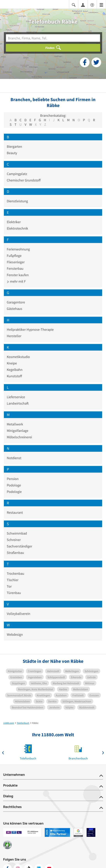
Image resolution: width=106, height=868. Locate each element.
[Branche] (53, 38)
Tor (9, 586)
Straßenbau (15, 553)
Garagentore (16, 302)
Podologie (14, 492)
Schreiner (14, 540)
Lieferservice (16, 397)
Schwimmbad (17, 533)
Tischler (13, 580)
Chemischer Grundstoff (24, 180)
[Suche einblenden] (74, 5)
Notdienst (14, 458)
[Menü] (101, 5)
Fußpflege (14, 256)
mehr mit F (16, 281)
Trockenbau (16, 573)
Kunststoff (14, 376)
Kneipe (12, 363)
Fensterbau (15, 268)
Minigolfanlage (18, 431)
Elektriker (14, 222)
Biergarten (14, 146)
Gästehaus (15, 309)
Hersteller (14, 336)
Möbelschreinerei (19, 437)
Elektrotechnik (17, 228)
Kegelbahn (15, 370)
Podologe (14, 485)
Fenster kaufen (18, 275)
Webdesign (15, 634)
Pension (13, 479)
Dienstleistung (17, 201)
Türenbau (14, 593)
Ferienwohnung (18, 249)
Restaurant (15, 512)
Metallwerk (15, 424)
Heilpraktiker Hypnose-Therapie (30, 329)
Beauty (12, 153)
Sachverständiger (19, 546)
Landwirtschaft (18, 403)
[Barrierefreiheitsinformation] (92, 5)
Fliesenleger (16, 262)
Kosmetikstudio (18, 357)
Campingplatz (17, 174)
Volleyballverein (19, 614)
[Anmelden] (83, 5)
